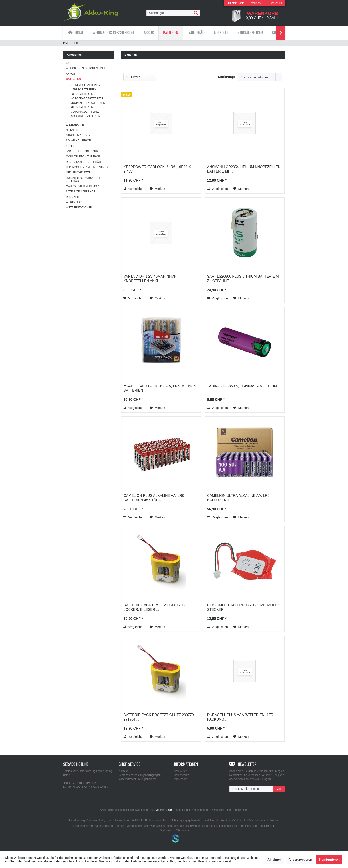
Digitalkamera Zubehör (83, 162)
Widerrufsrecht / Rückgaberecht (137, 779)
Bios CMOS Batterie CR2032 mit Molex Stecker (243, 607)
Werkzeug (74, 202)
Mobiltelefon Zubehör (83, 157)
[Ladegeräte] (196, 33)
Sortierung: (226, 77)
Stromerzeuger (78, 135)
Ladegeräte (75, 125)
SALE (69, 63)
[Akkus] (149, 33)
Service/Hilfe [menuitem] (276, 3)
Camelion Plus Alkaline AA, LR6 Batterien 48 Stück (154, 498)
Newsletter (180, 771)
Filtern (133, 77)
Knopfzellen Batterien (88, 103)
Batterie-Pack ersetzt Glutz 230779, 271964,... (159, 717)
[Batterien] (171, 33)
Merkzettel (257, 3)
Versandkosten (164, 810)
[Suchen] (196, 13)
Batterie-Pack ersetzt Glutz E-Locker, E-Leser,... (154, 607)
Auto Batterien (82, 107)
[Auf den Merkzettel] (157, 189)
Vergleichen (134, 189)
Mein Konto (236, 3)
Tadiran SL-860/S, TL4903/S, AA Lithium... (243, 386)
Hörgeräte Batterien (87, 98)
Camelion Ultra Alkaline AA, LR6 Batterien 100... (238, 498)
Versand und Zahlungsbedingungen (140, 775)
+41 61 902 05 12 (80, 783)
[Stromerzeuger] (250, 33)
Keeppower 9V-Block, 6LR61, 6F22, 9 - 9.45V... (158, 169)
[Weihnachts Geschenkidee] (114, 33)
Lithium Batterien (83, 90)
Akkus (70, 74)
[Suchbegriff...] (173, 13)
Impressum (181, 779)
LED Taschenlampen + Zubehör (89, 167)
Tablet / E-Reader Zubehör (86, 151)
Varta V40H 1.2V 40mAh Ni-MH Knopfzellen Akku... (150, 279)
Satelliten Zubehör (81, 192)
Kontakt (123, 771)
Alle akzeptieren (300, 860)
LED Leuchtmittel (79, 173)
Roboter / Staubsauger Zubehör (84, 179)
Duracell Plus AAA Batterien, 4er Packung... (240, 717)
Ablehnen (275, 860)
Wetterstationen (79, 208)
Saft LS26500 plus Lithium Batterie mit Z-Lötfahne (244, 279)
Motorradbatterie (85, 112)
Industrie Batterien (85, 116)
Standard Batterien (85, 85)
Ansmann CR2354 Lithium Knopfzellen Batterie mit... (244, 169)
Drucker (72, 197)
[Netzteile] (221, 33)
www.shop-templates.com (174, 839)
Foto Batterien (82, 94)
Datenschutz (181, 775)
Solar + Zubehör (78, 141)
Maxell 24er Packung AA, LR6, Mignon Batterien (160, 388)
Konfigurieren (329, 860)
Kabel (70, 146)
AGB (122, 783)
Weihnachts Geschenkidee (86, 68)
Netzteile (73, 130)
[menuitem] (236, 3)
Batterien (73, 79)
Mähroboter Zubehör (82, 186)
